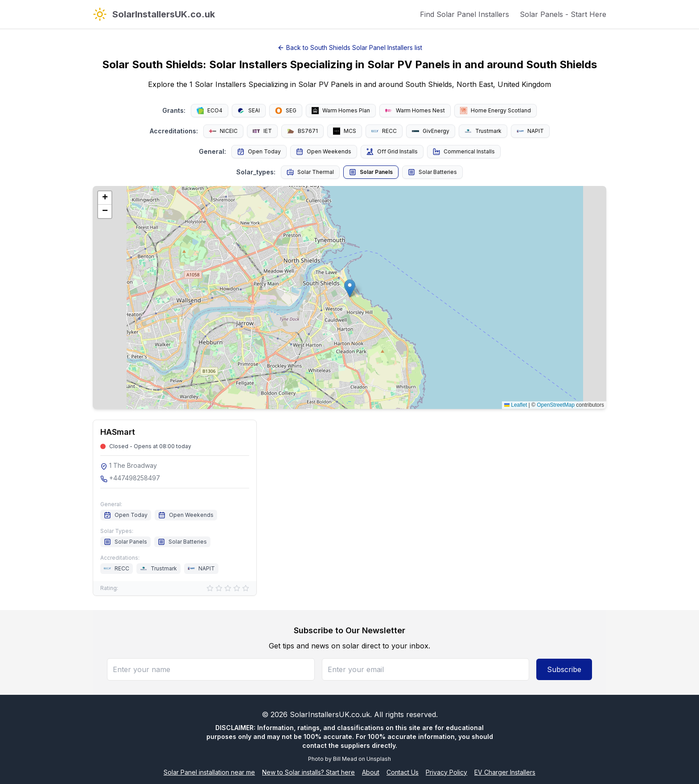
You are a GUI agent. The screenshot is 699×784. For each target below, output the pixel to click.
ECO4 (210, 111)
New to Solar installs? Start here (308, 772)
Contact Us (403, 772)
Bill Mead (345, 759)
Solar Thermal (310, 172)
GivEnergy (431, 131)
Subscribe (564, 669)
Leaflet (516, 405)
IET (262, 131)
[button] (350, 288)
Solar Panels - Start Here (563, 14)
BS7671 (302, 131)
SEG (286, 111)
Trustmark (483, 131)
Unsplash (379, 759)
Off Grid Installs (392, 152)
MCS (345, 131)
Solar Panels (371, 172)
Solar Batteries (432, 172)
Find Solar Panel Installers (465, 14)
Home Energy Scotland (495, 111)
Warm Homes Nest (415, 110)
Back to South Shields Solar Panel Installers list (350, 47)
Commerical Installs (464, 152)
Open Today (259, 152)
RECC (384, 131)
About (371, 772)
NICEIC (223, 131)
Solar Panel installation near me (209, 772)
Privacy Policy (446, 772)
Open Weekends (324, 152)
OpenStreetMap (556, 405)
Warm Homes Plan (341, 111)
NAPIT (530, 131)
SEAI (249, 111)
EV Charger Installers (505, 772)
